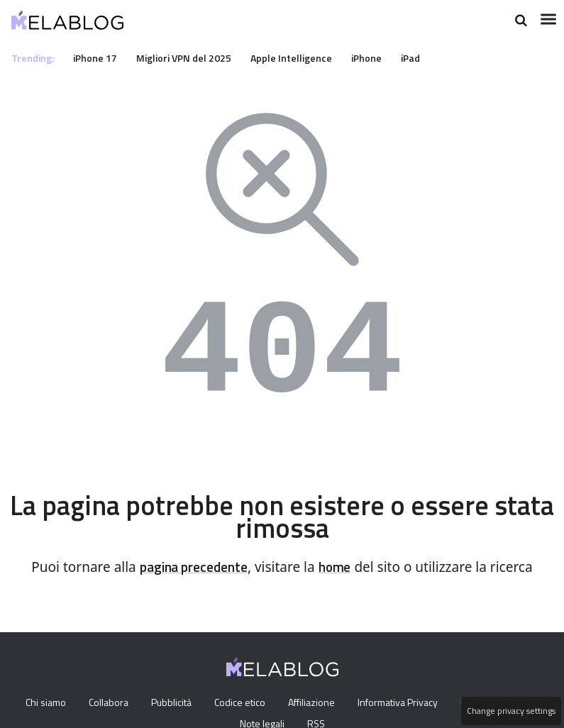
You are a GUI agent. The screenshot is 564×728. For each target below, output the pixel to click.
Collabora (102, 703)
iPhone (385, 57)
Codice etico (239, 703)
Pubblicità (168, 703)
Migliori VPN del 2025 (194, 57)
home (340, 567)
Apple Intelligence (306, 57)
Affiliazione (313, 703)
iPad (431, 57)
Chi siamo (36, 703)
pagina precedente (192, 567)
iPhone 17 (100, 57)
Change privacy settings (510, 711)
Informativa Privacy (402, 703)
